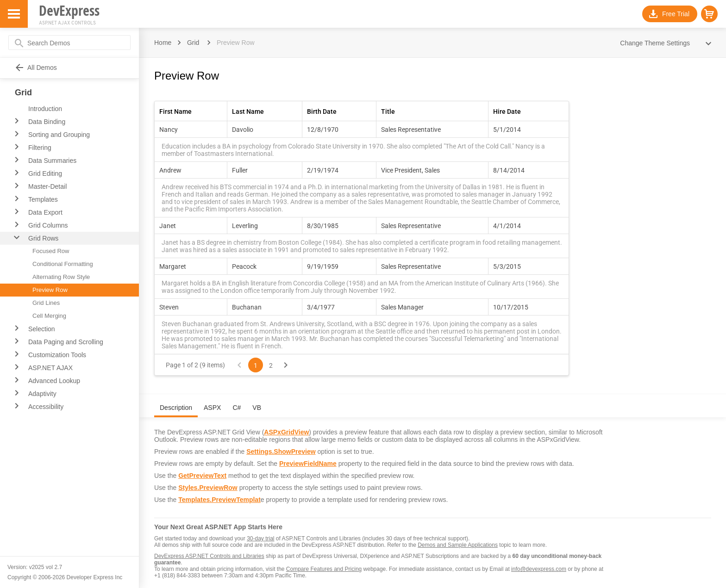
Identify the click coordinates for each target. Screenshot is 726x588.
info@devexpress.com (539, 569)
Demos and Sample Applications (458, 545)
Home (163, 43)
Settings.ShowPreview (281, 452)
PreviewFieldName (308, 464)
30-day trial (260, 538)
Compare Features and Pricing (324, 569)
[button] (709, 14)
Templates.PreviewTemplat (219, 500)
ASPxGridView (286, 432)
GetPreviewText (202, 476)
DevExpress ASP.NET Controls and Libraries (209, 556)
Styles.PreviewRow (208, 488)
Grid (193, 43)
